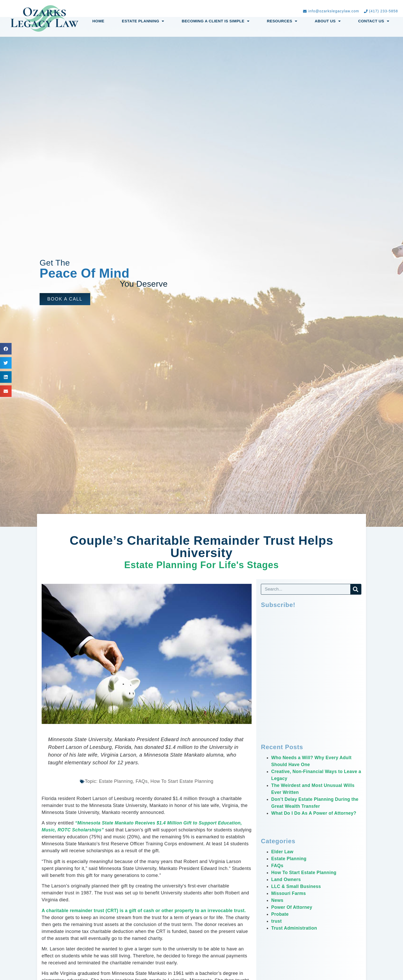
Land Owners (286, 879)
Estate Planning (143, 21)
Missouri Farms (289, 893)
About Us (328, 21)
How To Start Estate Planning (305, 873)
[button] (65, 299)
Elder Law (283, 852)
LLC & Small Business (297, 886)
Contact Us (374, 21)
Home (98, 21)
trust (277, 921)
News (277, 900)
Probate (280, 914)
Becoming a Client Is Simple (216, 21)
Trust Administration (295, 928)
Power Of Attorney (292, 907)
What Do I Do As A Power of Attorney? (315, 813)
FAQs (277, 866)
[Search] (356, 589)
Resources (282, 21)
